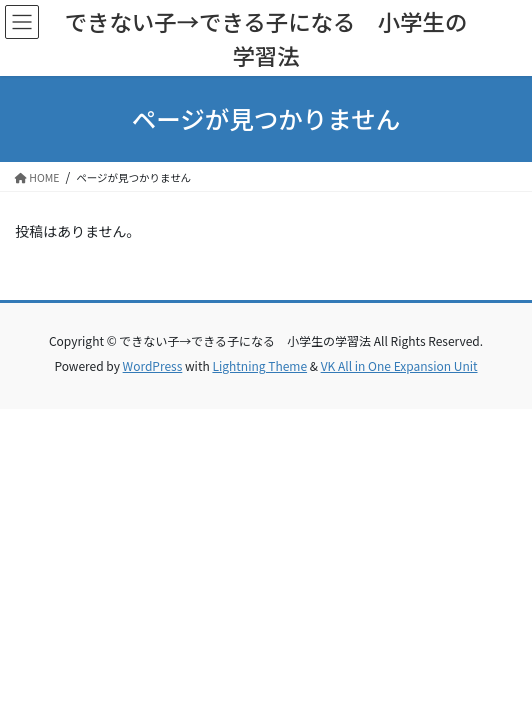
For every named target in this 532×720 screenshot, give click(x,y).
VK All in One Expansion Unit (399, 365)
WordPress (153, 365)
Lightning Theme (259, 365)
